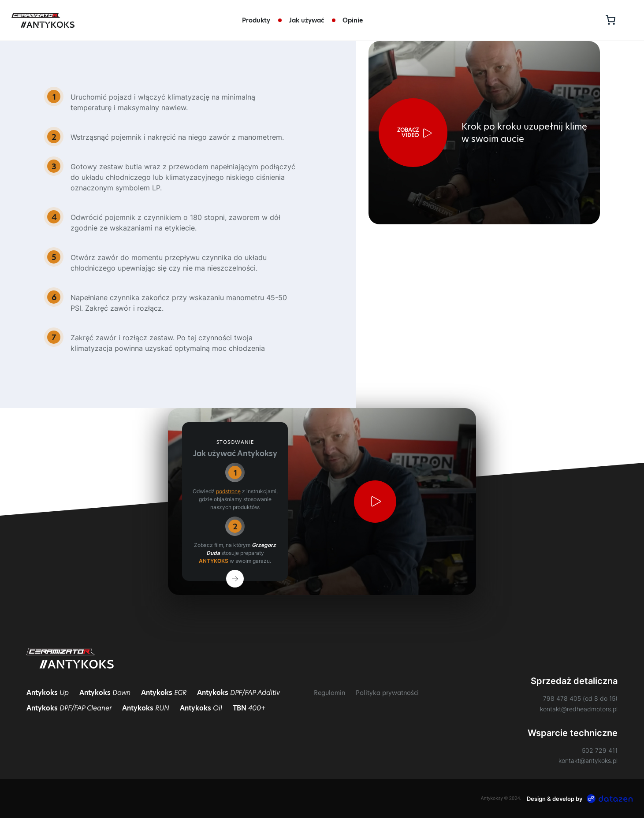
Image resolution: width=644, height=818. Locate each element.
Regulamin (329, 693)
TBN (249, 708)
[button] (413, 133)
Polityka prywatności (387, 693)
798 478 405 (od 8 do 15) (580, 698)
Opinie (353, 20)
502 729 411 (600, 750)
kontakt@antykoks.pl (588, 760)
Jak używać (306, 20)
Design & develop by (580, 799)
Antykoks (48, 693)
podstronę (228, 491)
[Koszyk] (609, 20)
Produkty (256, 20)
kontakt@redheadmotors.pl (579, 709)
